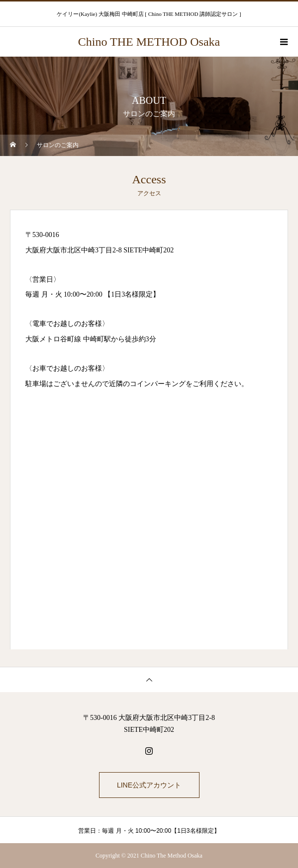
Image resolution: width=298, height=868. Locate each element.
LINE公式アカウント (149, 785)
